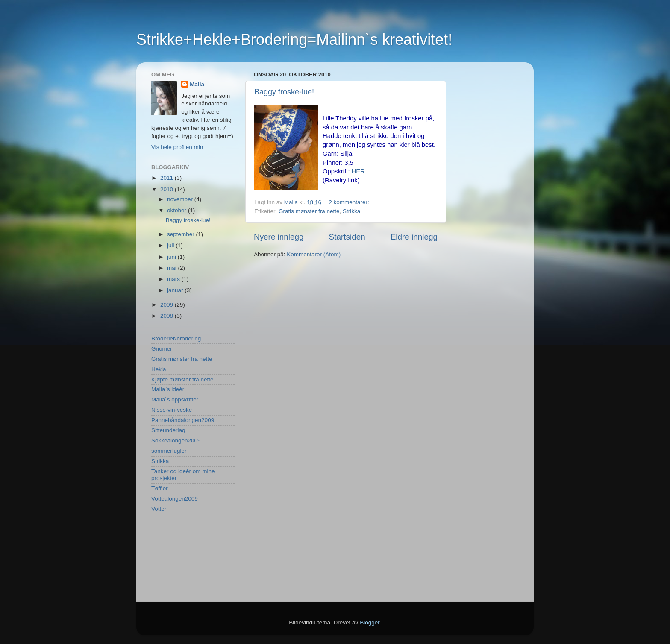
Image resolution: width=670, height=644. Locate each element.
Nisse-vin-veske (172, 410)
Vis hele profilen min (177, 147)
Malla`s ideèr (168, 389)
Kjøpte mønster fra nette (182, 379)
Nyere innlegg (279, 237)
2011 (167, 178)
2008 (167, 316)
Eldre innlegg (414, 237)
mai (173, 268)
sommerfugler (169, 451)
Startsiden (347, 237)
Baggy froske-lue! (284, 92)
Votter (159, 509)
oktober (178, 210)
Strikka (351, 211)
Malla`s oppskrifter (175, 400)
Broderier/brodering (176, 338)
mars (174, 279)
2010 (167, 189)
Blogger (370, 622)
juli (171, 245)
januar (176, 290)
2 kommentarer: (350, 202)
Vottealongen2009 (175, 499)
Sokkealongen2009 (176, 441)
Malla (197, 84)
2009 (167, 305)
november (181, 199)
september (182, 234)
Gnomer (162, 349)
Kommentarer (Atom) (314, 254)
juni (172, 257)
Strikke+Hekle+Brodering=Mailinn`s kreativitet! (294, 40)
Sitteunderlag (168, 430)
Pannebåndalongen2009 (183, 420)
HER (358, 171)
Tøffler (160, 488)
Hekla (159, 369)
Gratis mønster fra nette (309, 211)
